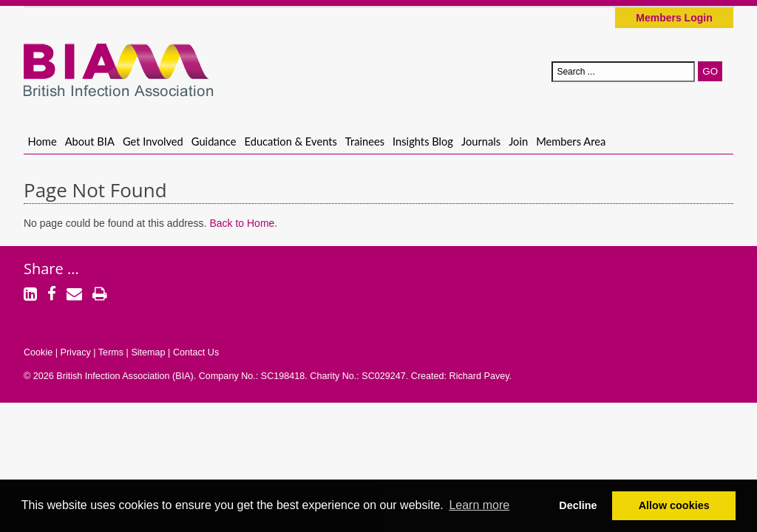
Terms (111, 352)
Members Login (674, 18)
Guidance (214, 141)
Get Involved (153, 141)
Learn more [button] (479, 505)
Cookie (38, 352)
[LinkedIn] (30, 296)
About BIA (90, 141)
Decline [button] (578, 505)
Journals (481, 141)
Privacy (75, 352)
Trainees (365, 141)
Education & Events (291, 141)
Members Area (571, 141)
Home (43, 141)
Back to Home (242, 223)
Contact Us (196, 352)
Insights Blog (423, 141)
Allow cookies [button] (674, 505)
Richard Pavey (479, 376)
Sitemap (148, 352)
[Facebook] (52, 296)
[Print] (100, 296)
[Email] (74, 296)
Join (518, 141)
